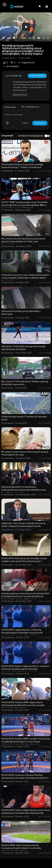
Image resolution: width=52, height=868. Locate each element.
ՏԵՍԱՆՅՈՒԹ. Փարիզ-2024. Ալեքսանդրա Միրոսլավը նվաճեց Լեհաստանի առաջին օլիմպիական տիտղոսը (23, 705)
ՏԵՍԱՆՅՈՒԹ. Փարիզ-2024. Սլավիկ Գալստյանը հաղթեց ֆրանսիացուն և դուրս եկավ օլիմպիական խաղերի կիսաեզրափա (26, 742)
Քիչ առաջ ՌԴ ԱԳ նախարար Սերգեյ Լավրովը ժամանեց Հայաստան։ (25, 383)
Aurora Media (13, 76)
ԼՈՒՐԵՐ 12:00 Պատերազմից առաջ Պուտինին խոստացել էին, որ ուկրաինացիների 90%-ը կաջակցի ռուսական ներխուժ (25, 205)
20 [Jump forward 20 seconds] (34, 38)
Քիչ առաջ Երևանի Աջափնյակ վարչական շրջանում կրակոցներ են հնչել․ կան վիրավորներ (23, 241)
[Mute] (39, 38)
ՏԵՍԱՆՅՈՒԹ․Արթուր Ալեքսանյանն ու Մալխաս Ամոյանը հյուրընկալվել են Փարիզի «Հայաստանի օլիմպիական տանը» (25, 669)
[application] (26, 27)
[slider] (17, 38)
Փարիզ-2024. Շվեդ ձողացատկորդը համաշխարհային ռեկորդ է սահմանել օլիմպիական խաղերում (21, 848)
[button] (47, 7)
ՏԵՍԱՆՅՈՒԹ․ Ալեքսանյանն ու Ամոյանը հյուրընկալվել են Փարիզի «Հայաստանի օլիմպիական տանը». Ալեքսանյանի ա (22, 633)
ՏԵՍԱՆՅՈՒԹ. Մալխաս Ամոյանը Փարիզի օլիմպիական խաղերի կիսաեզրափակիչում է (25, 776)
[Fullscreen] (48, 38)
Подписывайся (37, 76)
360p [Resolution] (44, 38)
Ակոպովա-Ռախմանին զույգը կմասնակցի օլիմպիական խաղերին (23, 348)
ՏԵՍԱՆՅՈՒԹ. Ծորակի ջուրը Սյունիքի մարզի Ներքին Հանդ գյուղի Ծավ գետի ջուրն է (24, 560)
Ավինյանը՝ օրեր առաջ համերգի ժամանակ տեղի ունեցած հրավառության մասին (24, 525)
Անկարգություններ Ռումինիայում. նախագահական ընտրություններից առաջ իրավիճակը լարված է (24, 490)
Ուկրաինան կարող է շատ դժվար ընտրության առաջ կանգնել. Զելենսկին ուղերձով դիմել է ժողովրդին (25, 278)
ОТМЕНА (25, 123)
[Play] (4, 38)
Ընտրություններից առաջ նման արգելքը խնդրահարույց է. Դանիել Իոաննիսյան (22, 166)
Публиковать (40, 123)
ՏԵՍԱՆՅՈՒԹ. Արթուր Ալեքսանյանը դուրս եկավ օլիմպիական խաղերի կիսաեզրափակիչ (26, 811)
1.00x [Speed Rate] (30, 38)
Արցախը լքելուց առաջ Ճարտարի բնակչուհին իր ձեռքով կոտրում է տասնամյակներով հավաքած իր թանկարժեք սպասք (25, 596)
